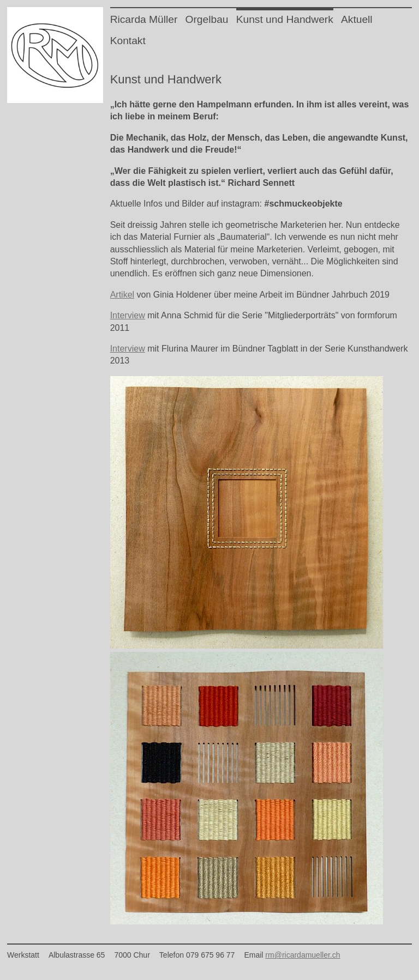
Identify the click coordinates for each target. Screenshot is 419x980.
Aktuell (357, 19)
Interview (128, 315)
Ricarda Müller (144, 19)
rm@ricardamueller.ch (303, 955)
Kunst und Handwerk (285, 19)
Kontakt (128, 41)
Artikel (122, 295)
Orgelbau (207, 19)
